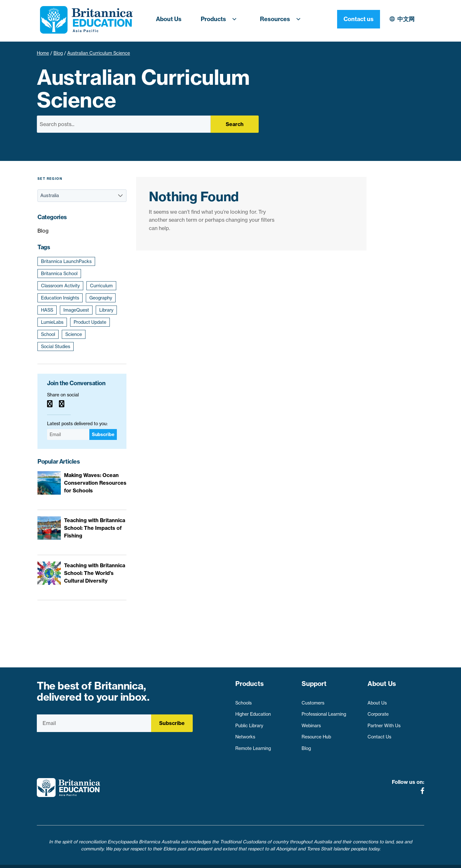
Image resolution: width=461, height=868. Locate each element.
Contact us (403, 19)
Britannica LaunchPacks (66, 261)
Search (235, 124)
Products (221, 19)
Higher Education (253, 711)
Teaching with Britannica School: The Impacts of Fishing (95, 528)
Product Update (90, 322)
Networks (245, 734)
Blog (58, 53)
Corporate (378, 711)
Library (106, 310)
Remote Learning (253, 745)
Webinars (311, 722)
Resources (282, 19)
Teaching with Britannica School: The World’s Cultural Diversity (95, 573)
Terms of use (233, 859)
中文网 (350, 19)
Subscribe (103, 434)
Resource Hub (316, 734)
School (48, 334)
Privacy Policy (195, 859)
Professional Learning (324, 711)
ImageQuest (76, 310)
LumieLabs (52, 322)
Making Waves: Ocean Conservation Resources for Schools (95, 483)
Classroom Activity (60, 286)
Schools (243, 700)
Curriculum (101, 286)
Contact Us (379, 734)
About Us (169, 19)
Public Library (249, 722)
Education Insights (60, 298)
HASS (47, 310)
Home (43, 53)
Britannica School (59, 274)
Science (74, 334)
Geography (101, 298)
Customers (313, 700)
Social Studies (56, 346)
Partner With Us (384, 722)
